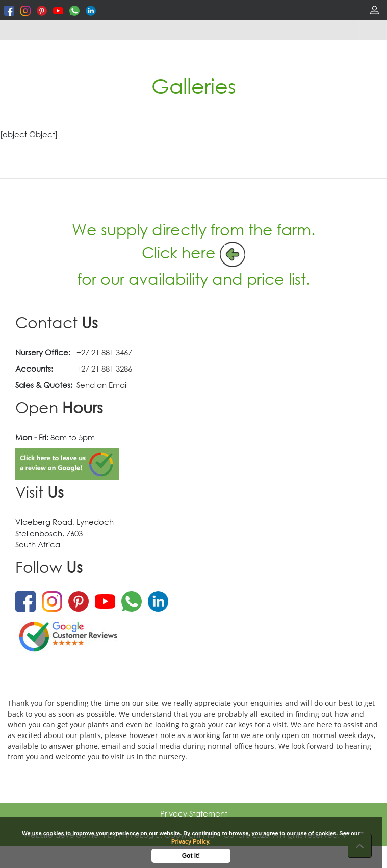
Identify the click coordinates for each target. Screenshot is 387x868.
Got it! (191, 856)
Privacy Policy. (191, 841)
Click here (179, 252)
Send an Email (102, 385)
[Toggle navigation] (373, 30)
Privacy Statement (194, 813)
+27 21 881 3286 (104, 369)
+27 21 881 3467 (104, 352)
